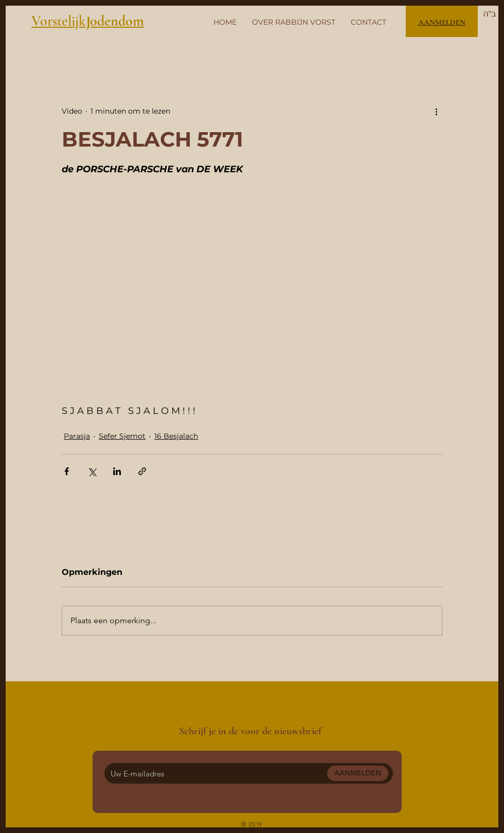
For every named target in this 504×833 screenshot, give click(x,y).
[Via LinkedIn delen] (117, 471)
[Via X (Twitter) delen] (92, 471)
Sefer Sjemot (122, 436)
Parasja (77, 436)
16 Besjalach (176, 436)
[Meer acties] (436, 111)
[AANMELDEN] (358, 773)
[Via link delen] (142, 471)
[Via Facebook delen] (67, 471)
